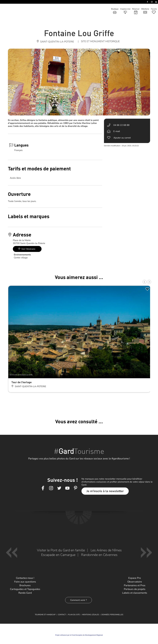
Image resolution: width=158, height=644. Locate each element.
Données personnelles (112, 615)
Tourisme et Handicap (45, 615)
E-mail (117, 131)
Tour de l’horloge (21, 382)
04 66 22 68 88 (121, 125)
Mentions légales (91, 615)
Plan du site (74, 615)
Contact (62, 615)
